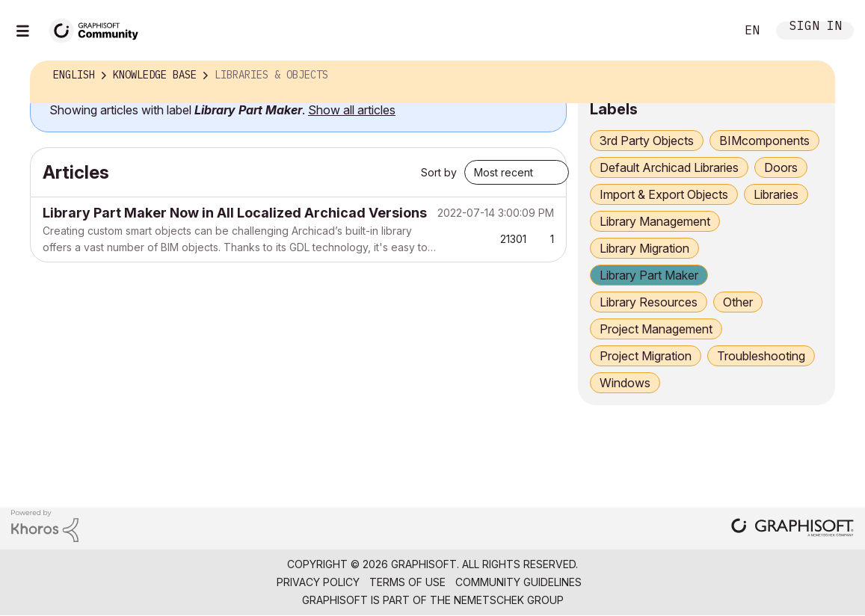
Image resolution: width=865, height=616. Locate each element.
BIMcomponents (764, 141)
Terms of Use (407, 582)
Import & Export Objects (664, 194)
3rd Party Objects (647, 141)
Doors (781, 167)
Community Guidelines (518, 582)
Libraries (776, 194)
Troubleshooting (761, 356)
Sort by (439, 172)
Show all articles (352, 110)
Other (738, 302)
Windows (625, 383)
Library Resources (649, 302)
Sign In (816, 27)
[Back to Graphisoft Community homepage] (99, 29)
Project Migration (646, 356)
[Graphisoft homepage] (792, 529)
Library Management (655, 221)
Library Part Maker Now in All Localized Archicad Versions (235, 213)
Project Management (656, 329)
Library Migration (644, 248)
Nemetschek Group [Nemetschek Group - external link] (509, 600)
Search (707, 31)
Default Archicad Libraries (669, 167)
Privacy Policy (318, 582)
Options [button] (813, 76)
